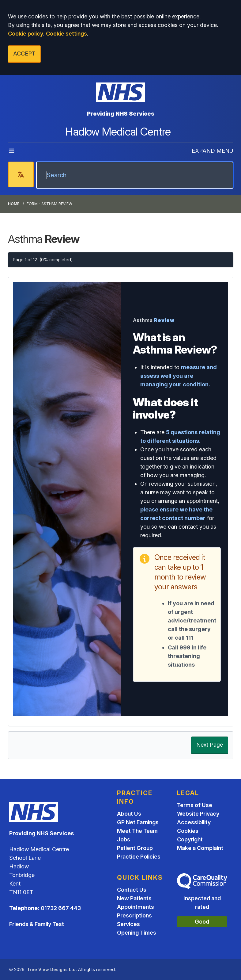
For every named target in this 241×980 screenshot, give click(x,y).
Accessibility (194, 822)
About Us (129, 814)
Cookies (188, 831)
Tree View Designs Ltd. (52, 969)
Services (128, 924)
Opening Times (137, 933)
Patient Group (135, 848)
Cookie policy (26, 34)
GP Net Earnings (138, 822)
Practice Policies (139, 857)
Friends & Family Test (37, 924)
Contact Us (132, 890)
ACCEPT (24, 54)
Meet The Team (137, 831)
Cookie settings (66, 34)
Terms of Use (195, 805)
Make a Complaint (200, 848)
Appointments (136, 907)
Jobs (124, 839)
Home (14, 204)
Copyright (190, 839)
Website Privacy (198, 814)
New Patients (134, 898)
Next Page (210, 745)
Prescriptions (134, 915)
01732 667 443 (61, 908)
